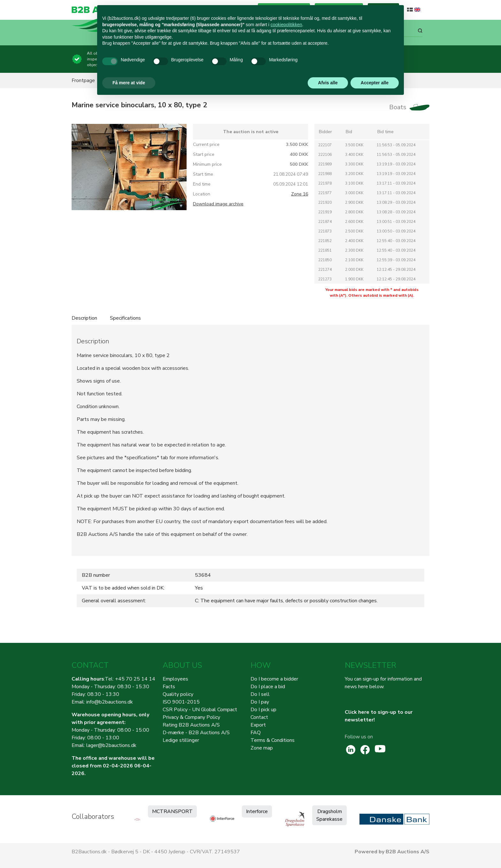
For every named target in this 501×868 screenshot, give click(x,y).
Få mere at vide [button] (129, 83)
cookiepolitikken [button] (286, 25)
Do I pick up (263, 710)
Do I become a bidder (274, 679)
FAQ (256, 733)
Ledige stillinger (181, 740)
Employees (175, 679)
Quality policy (178, 694)
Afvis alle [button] (328, 83)
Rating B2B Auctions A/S (191, 725)
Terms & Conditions (273, 740)
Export (258, 725)
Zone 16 (300, 194)
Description (84, 318)
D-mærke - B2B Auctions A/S (196, 733)
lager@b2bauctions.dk (111, 745)
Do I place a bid (268, 687)
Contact (259, 717)
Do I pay (260, 702)
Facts (169, 687)
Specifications (125, 318)
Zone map (262, 748)
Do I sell (260, 694)
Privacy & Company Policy (191, 717)
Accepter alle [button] (375, 83)
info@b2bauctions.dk (110, 702)
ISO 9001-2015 (181, 702)
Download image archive (218, 204)
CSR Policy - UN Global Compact (200, 710)
